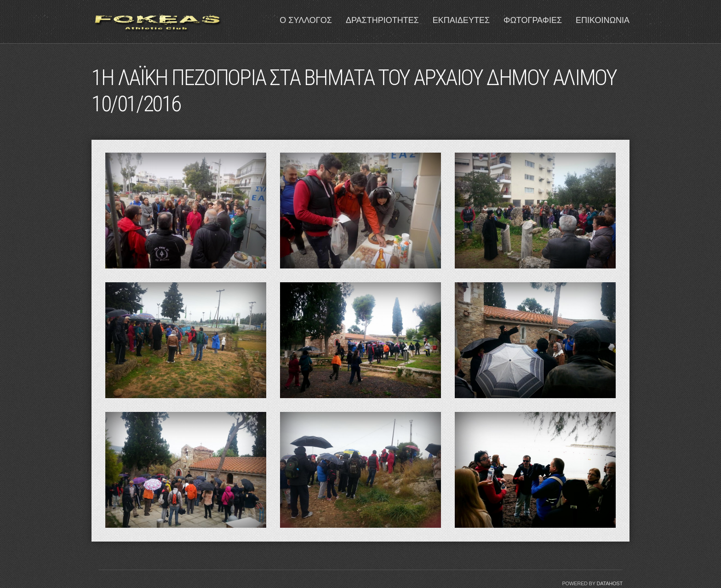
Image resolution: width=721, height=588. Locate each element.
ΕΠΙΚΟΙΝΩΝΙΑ (603, 20)
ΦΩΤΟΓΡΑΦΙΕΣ (533, 20)
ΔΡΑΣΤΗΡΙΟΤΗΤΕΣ (382, 20)
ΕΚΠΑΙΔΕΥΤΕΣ (461, 20)
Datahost (609, 583)
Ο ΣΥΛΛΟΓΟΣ (306, 20)
